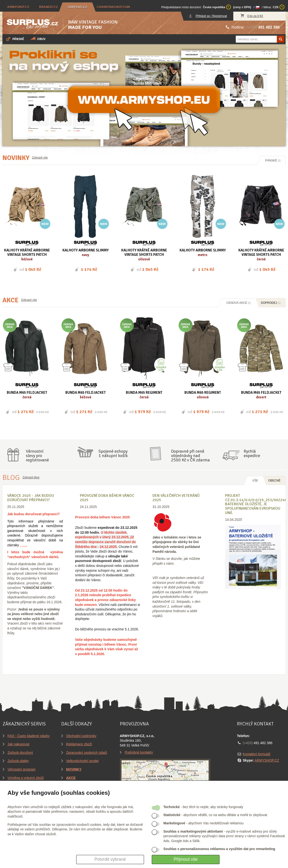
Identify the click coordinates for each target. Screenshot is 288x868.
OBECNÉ (274, 481)
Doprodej (271, 303)
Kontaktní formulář (257, 754)
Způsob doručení (20, 753)
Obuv (38, 39)
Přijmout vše (186, 859)
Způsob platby (18, 761)
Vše (255, 481)
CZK (279, 7)
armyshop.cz (18, 7)
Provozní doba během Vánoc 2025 (107, 498)
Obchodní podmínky (81, 736)
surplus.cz (77, 7)
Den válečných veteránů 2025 (176, 498)
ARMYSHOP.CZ (267, 760)
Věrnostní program (22, 769)
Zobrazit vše (40, 158)
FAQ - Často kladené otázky (29, 736)
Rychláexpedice (252, 453)
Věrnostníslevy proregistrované (37, 456)
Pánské (15, 39)
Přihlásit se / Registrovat (211, 16)
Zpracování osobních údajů (87, 753)
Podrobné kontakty (139, 752)
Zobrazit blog (31, 477)
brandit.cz (48, 7)
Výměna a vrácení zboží (26, 778)
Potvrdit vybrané (110, 859)
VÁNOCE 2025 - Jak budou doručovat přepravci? (31, 498)
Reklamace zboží (79, 744)
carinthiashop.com (113, 7)
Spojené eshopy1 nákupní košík (113, 453)
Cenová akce (239, 303)
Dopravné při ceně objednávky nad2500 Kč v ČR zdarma (190, 456)
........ (24, 545)
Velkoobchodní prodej (82, 761)
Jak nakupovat (18, 744)
